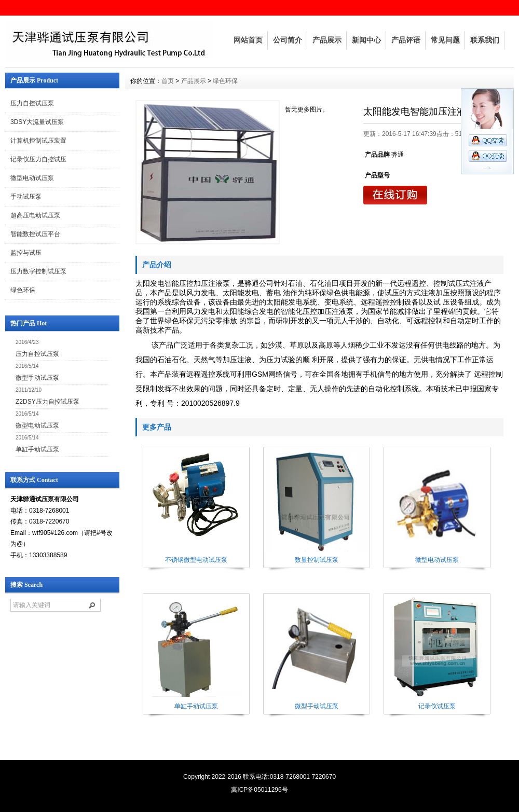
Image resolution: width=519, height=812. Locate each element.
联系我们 (485, 40)
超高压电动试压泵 (35, 215)
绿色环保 (23, 290)
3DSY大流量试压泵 (37, 122)
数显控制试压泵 (317, 560)
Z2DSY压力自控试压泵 (47, 402)
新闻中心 (366, 40)
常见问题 (445, 40)
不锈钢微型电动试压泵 (196, 560)
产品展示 (327, 40)
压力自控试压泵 (32, 103)
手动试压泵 (26, 197)
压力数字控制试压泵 (38, 271)
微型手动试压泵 (37, 378)
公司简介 (288, 40)
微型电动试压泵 (32, 178)
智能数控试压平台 (35, 234)
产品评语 (406, 40)
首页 (168, 81)
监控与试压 (26, 253)
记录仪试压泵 (437, 706)
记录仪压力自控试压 (38, 159)
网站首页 (248, 40)
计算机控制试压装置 (38, 141)
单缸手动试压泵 (37, 449)
